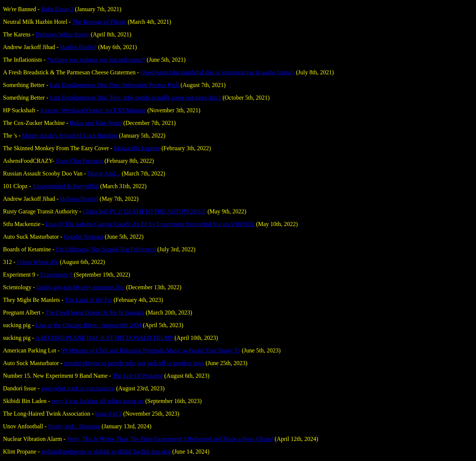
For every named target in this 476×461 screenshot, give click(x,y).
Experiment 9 (56, 275)
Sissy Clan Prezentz (79, 161)
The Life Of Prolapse (138, 376)
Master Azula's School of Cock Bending (70, 136)
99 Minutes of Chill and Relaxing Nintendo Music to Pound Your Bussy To (151, 350)
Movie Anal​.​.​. (104, 173)
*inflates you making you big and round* (96, 60)
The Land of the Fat (88, 300)
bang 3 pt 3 (109, 414)
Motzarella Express (137, 148)
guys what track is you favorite (78, 388)
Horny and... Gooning (74, 426)
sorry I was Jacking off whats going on (98, 401)
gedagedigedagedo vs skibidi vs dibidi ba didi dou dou (106, 452)
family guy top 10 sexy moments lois (81, 287)
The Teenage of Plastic (99, 22)
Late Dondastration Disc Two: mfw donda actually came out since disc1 (136, 98)
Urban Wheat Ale (38, 262)
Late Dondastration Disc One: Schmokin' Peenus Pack (115, 85)
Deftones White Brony (63, 34)
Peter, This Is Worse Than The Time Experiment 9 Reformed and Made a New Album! (170, 439)
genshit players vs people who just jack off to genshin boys (134, 363)
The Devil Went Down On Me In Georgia (95, 312)
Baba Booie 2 (57, 9)
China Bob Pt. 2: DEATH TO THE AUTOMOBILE (144, 211)
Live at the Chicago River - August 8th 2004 (89, 325)
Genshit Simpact (84, 237)
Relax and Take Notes (96, 123)
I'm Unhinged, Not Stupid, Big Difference (106, 249)
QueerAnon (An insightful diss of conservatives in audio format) (218, 72)
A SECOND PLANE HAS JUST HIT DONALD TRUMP (104, 338)
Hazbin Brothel (78, 47)
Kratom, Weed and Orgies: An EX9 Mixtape (93, 110)
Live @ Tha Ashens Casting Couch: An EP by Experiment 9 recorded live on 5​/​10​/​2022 (150, 224)
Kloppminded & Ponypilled (66, 186)
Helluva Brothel (79, 199)
